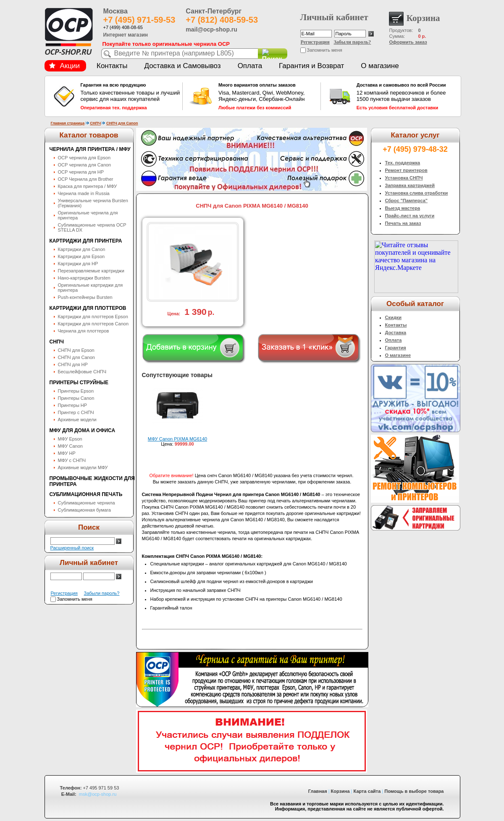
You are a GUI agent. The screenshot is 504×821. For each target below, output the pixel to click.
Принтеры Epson (76, 391)
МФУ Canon (70, 446)
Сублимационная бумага (84, 510)
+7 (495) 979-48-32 (415, 149)
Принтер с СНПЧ (76, 412)
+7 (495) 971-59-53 (139, 20)
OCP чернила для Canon (85, 165)
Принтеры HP (73, 405)
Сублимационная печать (86, 494)
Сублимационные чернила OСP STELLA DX (92, 227)
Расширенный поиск (72, 548)
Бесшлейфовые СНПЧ (82, 372)
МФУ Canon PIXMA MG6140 (177, 439)
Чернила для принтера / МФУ (90, 149)
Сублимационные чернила (87, 503)
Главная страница (68, 123)
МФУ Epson (70, 439)
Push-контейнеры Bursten (85, 297)
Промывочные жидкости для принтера (92, 481)
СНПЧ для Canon (122, 123)
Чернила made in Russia (84, 193)
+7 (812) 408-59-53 (222, 20)
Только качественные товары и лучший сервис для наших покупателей (131, 96)
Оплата (250, 66)
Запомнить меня (325, 50)
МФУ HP (67, 453)
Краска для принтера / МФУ (88, 186)
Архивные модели (77, 420)
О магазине (380, 66)
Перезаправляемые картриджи (91, 271)
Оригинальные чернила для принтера (88, 215)
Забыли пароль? (353, 42)
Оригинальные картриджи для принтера (91, 288)
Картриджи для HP (78, 264)
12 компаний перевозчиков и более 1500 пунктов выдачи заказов (407, 96)
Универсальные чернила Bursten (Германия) (93, 203)
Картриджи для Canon (82, 249)
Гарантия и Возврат (311, 66)
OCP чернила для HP (81, 172)
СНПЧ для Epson (76, 350)
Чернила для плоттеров (84, 331)
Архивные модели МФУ (83, 467)
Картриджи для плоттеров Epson (93, 317)
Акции (65, 66)
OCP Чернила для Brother (86, 179)
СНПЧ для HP (73, 364)
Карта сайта (367, 791)
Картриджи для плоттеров (88, 308)
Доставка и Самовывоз (182, 66)
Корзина (340, 791)
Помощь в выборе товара (414, 791)
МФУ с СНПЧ (72, 460)
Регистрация (315, 42)
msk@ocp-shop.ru (98, 794)
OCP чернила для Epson (84, 158)
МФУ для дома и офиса (83, 430)
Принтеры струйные (79, 383)
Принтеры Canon (76, 398)
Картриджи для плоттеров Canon (93, 324)
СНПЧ (95, 123)
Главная (318, 791)
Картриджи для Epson (81, 256)
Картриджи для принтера (86, 241)
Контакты (112, 66)
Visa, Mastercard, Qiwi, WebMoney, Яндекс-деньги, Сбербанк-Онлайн (268, 96)
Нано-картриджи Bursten (84, 278)
